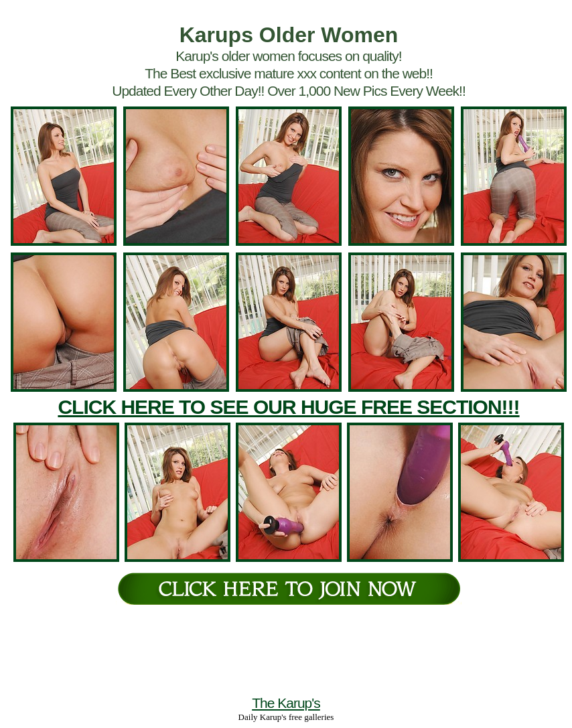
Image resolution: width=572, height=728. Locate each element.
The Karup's (286, 703)
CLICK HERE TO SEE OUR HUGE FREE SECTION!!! (288, 407)
